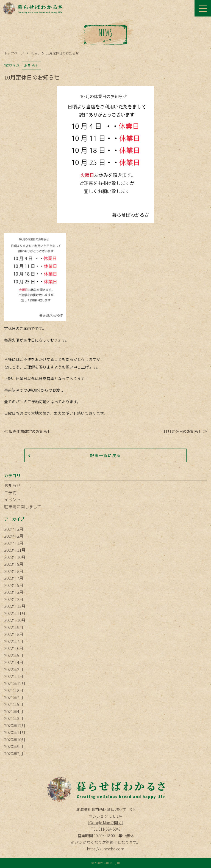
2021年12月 (15, 683)
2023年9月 (14, 564)
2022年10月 (15, 620)
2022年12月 (15, 606)
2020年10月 (15, 739)
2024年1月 (14, 543)
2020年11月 (15, 732)
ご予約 (10, 492)
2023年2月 (14, 599)
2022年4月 (14, 662)
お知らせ (12, 485)
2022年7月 (14, 641)
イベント (12, 499)
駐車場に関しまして (23, 506)
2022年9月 (14, 627)
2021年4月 (14, 711)
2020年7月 (14, 753)
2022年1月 (14, 676)
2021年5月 (14, 704)
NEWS (35, 53)
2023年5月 (14, 585)
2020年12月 (15, 725)
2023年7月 (14, 578)
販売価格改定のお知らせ (30, 431)
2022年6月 (14, 648)
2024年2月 (14, 536)
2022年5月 (14, 655)
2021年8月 (14, 690)
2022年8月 (14, 634)
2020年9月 (14, 746)
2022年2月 (14, 669)
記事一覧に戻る (105, 455)
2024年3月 (14, 529)
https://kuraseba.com (106, 849)
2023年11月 (15, 550)
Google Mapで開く (105, 823)
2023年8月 (14, 571)
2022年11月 (15, 613)
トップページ (14, 53)
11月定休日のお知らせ (183, 431)
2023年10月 (15, 557)
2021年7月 (14, 697)
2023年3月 (14, 592)
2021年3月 (14, 718)
